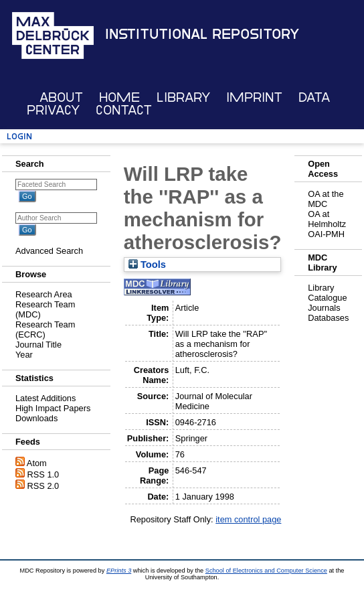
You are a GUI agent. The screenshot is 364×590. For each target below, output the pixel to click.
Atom (37, 463)
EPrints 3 (119, 571)
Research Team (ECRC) (45, 329)
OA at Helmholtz (327, 219)
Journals (324, 308)
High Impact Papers (53, 408)
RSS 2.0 (43, 486)
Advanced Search (49, 251)
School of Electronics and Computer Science (266, 571)
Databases (328, 318)
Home (119, 97)
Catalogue (327, 298)
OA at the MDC (326, 199)
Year (24, 355)
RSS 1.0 (43, 474)
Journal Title (38, 345)
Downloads (36, 418)
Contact (124, 110)
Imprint (254, 97)
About (61, 97)
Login (19, 136)
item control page (248, 519)
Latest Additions (45, 398)
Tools (147, 265)
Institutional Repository (202, 34)
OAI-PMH (326, 234)
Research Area (44, 294)
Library (183, 97)
